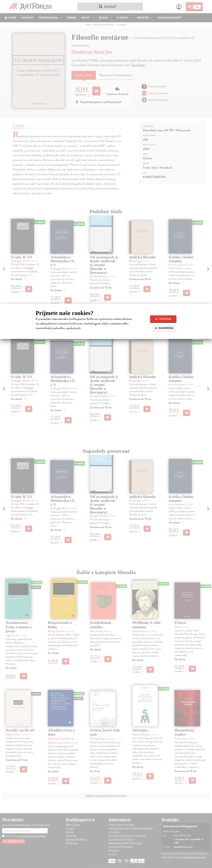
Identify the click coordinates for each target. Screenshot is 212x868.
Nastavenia (164, 328)
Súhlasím (163, 319)
